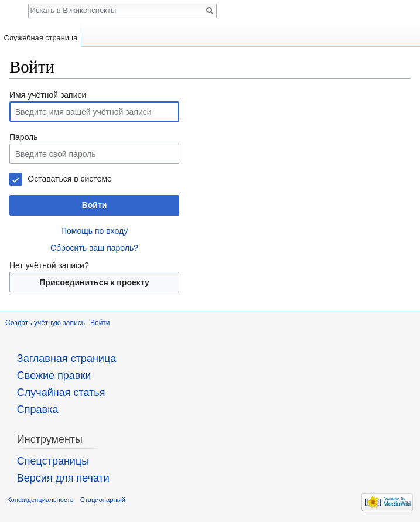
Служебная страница (40, 38)
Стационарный (103, 500)
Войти (95, 205)
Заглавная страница (66, 359)
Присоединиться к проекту (94, 282)
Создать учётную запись (45, 323)
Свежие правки (54, 376)
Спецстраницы (53, 461)
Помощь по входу (94, 231)
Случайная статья (61, 393)
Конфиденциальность (40, 500)
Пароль (24, 137)
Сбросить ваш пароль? (94, 248)
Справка (38, 410)
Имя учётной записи (48, 95)
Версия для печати (63, 478)
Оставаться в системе (69, 179)
